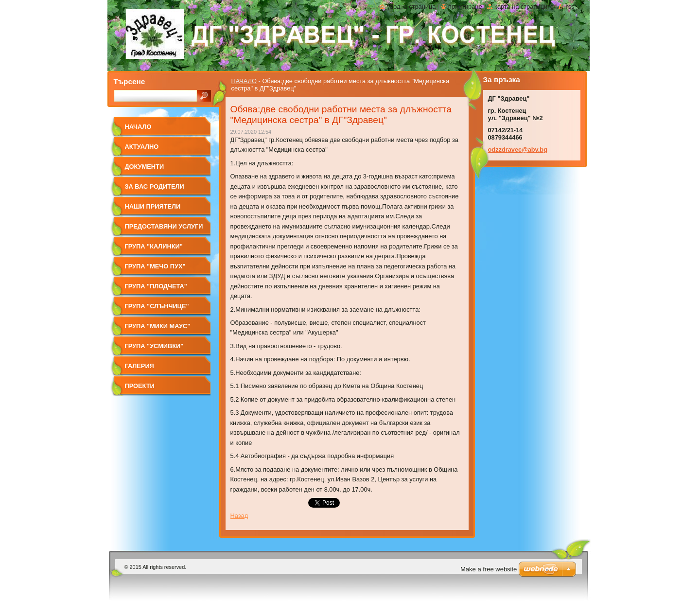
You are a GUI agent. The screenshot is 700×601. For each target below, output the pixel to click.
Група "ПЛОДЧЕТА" (156, 286)
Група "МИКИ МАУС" (158, 326)
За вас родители (155, 186)
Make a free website (489, 569)
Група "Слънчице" (157, 306)
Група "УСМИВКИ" (154, 346)
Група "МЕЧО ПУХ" (155, 266)
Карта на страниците (524, 7)
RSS (570, 7)
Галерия (140, 366)
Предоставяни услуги (164, 226)
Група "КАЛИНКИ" (154, 246)
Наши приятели (153, 206)
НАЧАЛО (244, 81)
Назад (239, 516)
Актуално (142, 147)
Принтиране (465, 7)
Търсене (130, 81)
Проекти (140, 386)
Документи (145, 167)
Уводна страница (411, 7)
